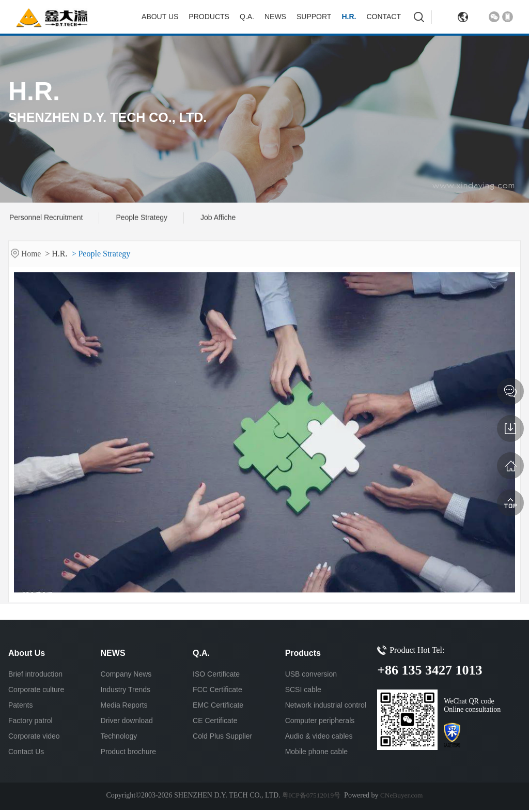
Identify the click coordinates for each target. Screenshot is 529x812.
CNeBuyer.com (402, 797)
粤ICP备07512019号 (310, 797)
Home (32, 260)
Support (314, 17)
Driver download (127, 723)
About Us (160, 17)
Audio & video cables (319, 738)
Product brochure (128, 754)
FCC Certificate (217, 692)
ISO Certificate (216, 676)
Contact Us (26, 754)
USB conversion (311, 676)
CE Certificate (215, 723)
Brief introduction (35, 676)
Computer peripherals (320, 723)
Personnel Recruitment (46, 219)
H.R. (349, 17)
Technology (119, 738)
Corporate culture (36, 692)
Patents (20, 707)
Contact (384, 17)
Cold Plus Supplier (222, 738)
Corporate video (34, 738)
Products (209, 17)
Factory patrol (30, 723)
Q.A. (247, 17)
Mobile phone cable (316, 754)
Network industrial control (326, 707)
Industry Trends (126, 692)
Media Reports (124, 707)
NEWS (275, 17)
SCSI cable (303, 692)
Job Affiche (218, 219)
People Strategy (142, 219)
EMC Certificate (218, 707)
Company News (126, 676)
